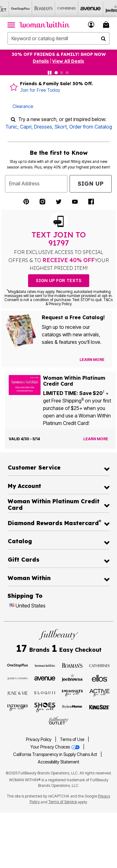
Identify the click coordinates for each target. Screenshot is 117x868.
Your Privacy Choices (55, 747)
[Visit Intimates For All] (18, 707)
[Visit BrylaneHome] (72, 707)
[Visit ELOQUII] (45, 692)
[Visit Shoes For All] (45, 707)
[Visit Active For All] (100, 692)
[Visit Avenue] (45, 678)
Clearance (23, 106)
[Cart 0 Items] (107, 24)
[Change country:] (12, 606)
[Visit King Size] (100, 707)
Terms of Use (72, 739)
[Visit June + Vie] (18, 693)
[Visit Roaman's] (72, 665)
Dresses (43, 127)
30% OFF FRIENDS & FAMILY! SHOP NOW (59, 54)
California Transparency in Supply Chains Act (56, 754)
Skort (61, 127)
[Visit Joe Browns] (72, 677)
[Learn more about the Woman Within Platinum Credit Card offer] (96, 439)
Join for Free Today (40, 90)
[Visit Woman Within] (45, 665)
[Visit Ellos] (100, 678)
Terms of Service (63, 802)
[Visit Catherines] (100, 665)
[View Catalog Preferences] (92, 360)
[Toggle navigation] (11, 25)
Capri (26, 127)
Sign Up (91, 184)
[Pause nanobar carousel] (50, 73)
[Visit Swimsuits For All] (72, 693)
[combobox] (58, 38)
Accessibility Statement (58, 762)
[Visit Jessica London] (18, 678)
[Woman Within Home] (44, 25)
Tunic (11, 127)
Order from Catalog (91, 127)
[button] (91, 24)
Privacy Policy (39, 739)
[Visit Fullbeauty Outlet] (58, 721)
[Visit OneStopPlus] (18, 665)
